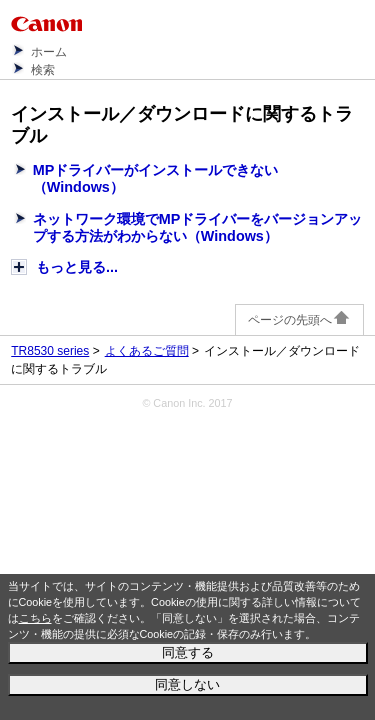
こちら (35, 618)
